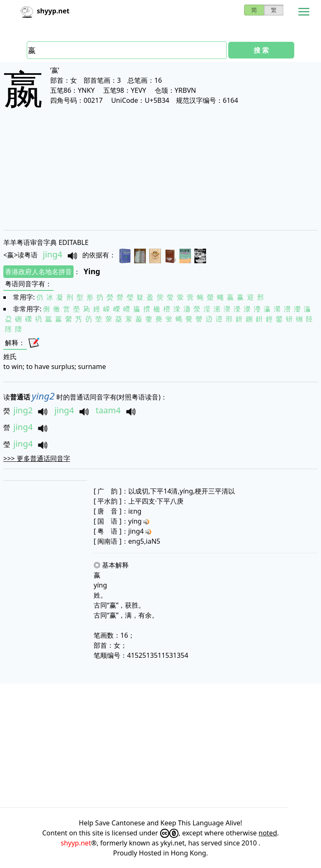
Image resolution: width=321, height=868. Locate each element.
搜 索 (261, 50)
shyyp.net (76, 843)
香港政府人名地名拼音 (38, 272)
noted (268, 833)
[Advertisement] (160, 176)
